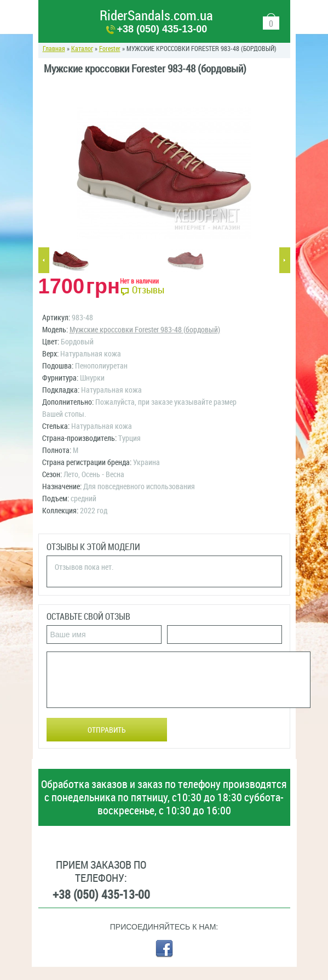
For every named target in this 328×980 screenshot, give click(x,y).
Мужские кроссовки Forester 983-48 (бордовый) (145, 330)
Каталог (82, 49)
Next (285, 260)
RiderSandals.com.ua (156, 16)
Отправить (107, 730)
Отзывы (148, 290)
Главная (54, 49)
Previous (44, 260)
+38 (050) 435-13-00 (162, 29)
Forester (110, 49)
